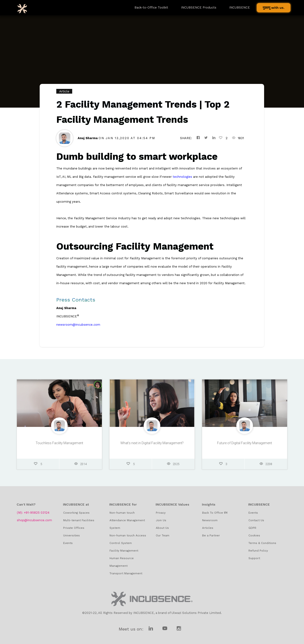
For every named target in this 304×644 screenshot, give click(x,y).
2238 (266, 466)
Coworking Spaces (76, 513)
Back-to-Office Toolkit (151, 7)
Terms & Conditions (262, 543)
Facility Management (124, 551)
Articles (208, 528)
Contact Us (256, 520)
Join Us (161, 520)
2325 (173, 466)
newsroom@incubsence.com (78, 325)
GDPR (252, 528)
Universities (71, 535)
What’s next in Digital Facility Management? (152, 445)
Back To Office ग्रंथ (215, 513)
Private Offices (74, 528)
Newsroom (210, 520)
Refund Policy (258, 551)
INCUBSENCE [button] (240, 7)
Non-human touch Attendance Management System (127, 520)
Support (254, 558)
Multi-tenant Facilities (79, 520)
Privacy (161, 513)
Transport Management (126, 573)
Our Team (163, 535)
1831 (238, 138)
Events (68, 543)
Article (64, 91)
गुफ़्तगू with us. (274, 8)
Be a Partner (211, 535)
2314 (81, 466)
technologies (182, 177)
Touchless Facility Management (59, 445)
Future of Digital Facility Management (245, 445)
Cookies (254, 535)
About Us (162, 528)
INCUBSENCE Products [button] (199, 7)
